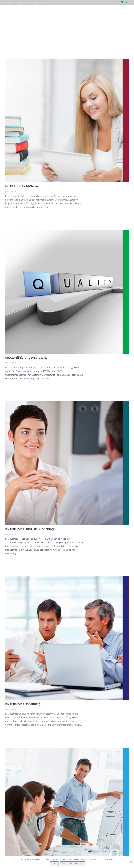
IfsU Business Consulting (23, 704)
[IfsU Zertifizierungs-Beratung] (67, 232)
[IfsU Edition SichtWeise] (67, 60)
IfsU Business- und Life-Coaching (30, 529)
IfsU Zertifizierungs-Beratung (26, 358)
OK (54, 864)
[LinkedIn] (122, 2)
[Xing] (126, 2)
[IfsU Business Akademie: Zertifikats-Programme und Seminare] (67, 750)
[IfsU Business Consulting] (67, 578)
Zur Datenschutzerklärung (73, 864)
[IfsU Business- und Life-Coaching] (67, 403)
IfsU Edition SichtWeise (21, 186)
